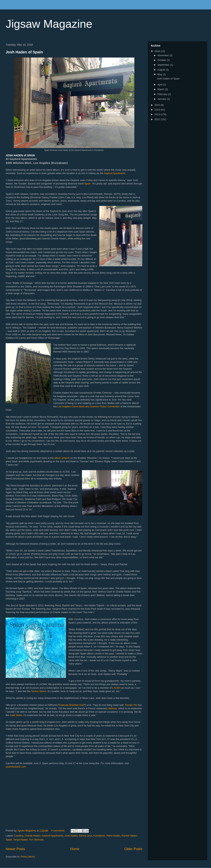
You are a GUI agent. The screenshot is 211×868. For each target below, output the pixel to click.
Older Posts (133, 849)
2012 (158, 119)
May (160, 74)
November (164, 55)
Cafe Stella (16, 715)
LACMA (116, 688)
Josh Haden (71, 836)
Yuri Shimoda (36, 840)
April (160, 85)
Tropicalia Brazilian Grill (71, 705)
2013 (158, 114)
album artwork (62, 458)
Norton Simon (39, 691)
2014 (158, 110)
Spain (87, 184)
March (161, 89)
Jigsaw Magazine (49, 24)
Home (75, 849)
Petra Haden (113, 836)
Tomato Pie (131, 705)
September (164, 65)
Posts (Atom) (28, 857)
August (162, 70)
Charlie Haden (32, 836)
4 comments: (59, 831)
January (162, 99)
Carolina (19, 836)
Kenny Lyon (86, 836)
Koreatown (99, 836)
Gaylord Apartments (115, 173)
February (163, 94)
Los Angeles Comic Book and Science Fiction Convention (89, 406)
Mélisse (113, 708)
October (162, 60)
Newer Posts (15, 849)
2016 (158, 51)
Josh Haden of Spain (24, 52)
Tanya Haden (20, 840)
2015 (158, 105)
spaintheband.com (16, 767)
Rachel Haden (129, 836)
